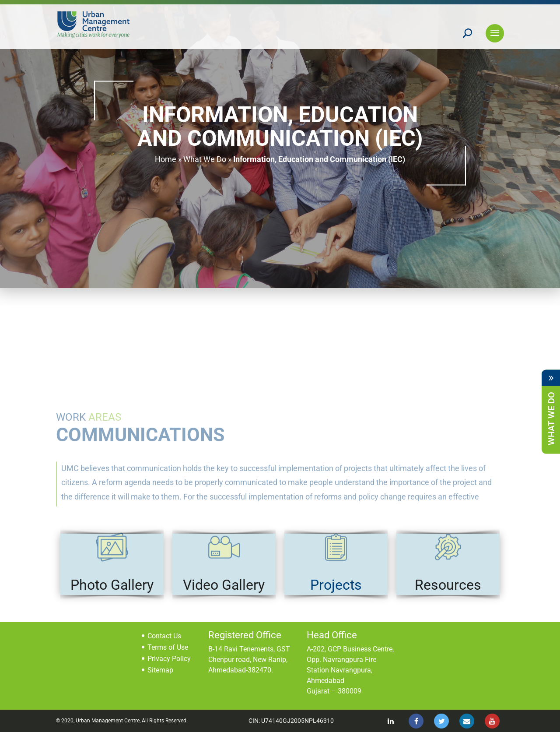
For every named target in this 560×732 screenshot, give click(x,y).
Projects (336, 585)
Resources (448, 585)
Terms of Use (168, 647)
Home (166, 159)
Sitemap (160, 670)
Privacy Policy (169, 659)
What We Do (205, 159)
